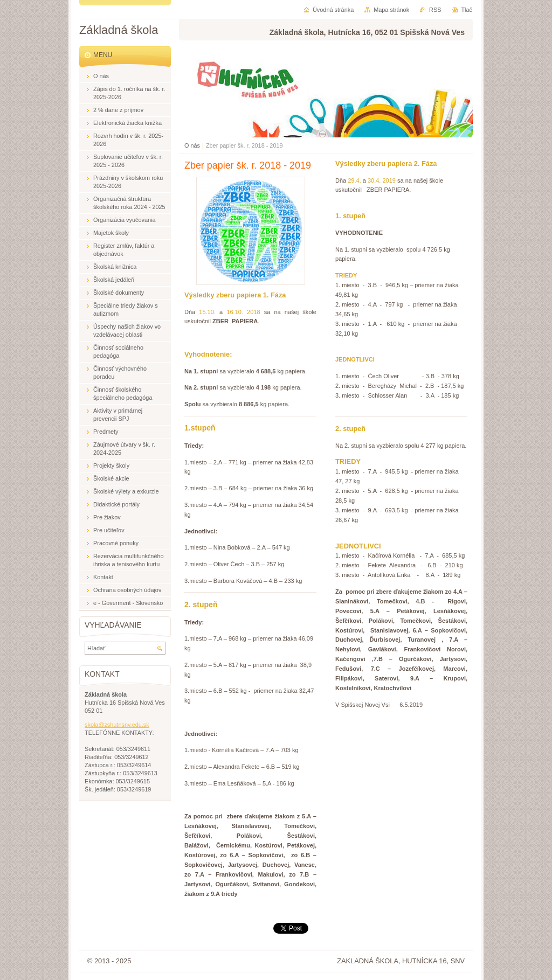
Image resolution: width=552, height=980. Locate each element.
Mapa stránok (391, 10)
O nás (192, 145)
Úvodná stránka (333, 10)
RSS (435, 10)
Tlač (467, 10)
